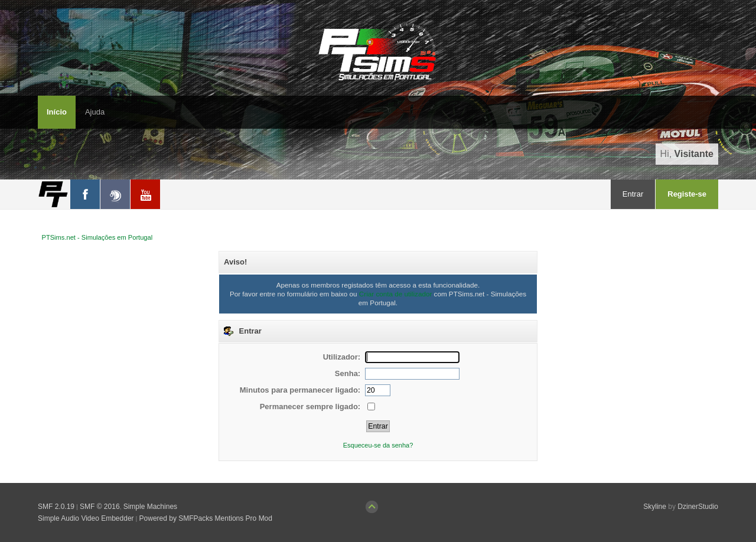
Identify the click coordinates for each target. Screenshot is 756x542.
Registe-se (687, 194)
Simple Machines (150, 507)
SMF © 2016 (100, 507)
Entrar (633, 194)
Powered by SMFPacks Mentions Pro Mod (206, 518)
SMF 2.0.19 (56, 507)
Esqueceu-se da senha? (378, 445)
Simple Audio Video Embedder (86, 518)
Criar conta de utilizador (395, 294)
